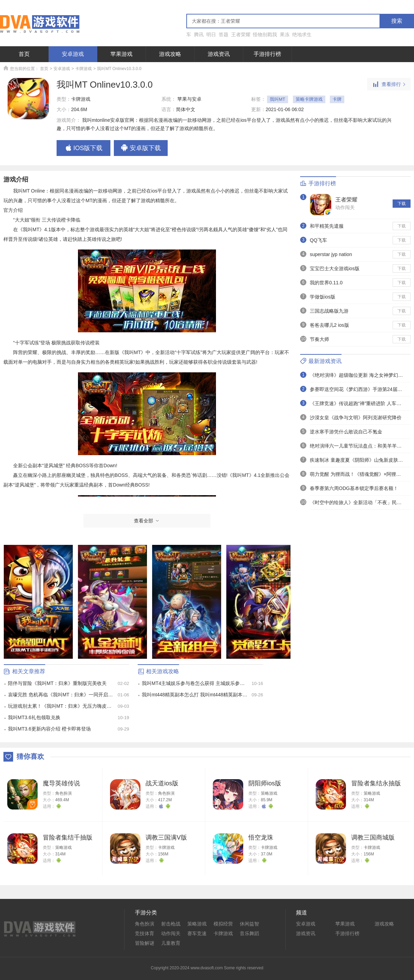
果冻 (285, 35)
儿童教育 (171, 943)
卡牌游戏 (83, 69)
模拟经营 (223, 924)
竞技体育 (145, 933)
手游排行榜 (267, 54)
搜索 (397, 21)
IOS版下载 (83, 148)
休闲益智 (249, 924)
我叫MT (278, 99)
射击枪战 (171, 924)
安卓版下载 (141, 148)
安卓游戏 (73, 54)
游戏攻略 (170, 54)
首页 (24, 54)
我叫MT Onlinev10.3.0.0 (119, 69)
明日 (211, 35)
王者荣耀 (241, 35)
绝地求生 (302, 35)
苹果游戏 (121, 54)
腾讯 (199, 35)
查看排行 (389, 85)
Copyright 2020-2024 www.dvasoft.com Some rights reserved (207, 968)
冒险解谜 (145, 943)
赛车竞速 (197, 933)
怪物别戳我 (265, 35)
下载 (402, 204)
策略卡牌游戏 (309, 99)
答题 (224, 35)
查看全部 (147, 521)
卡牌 (337, 99)
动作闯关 (345, 207)
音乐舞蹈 (249, 933)
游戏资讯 (219, 54)
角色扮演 (63, 793)
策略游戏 (269, 793)
